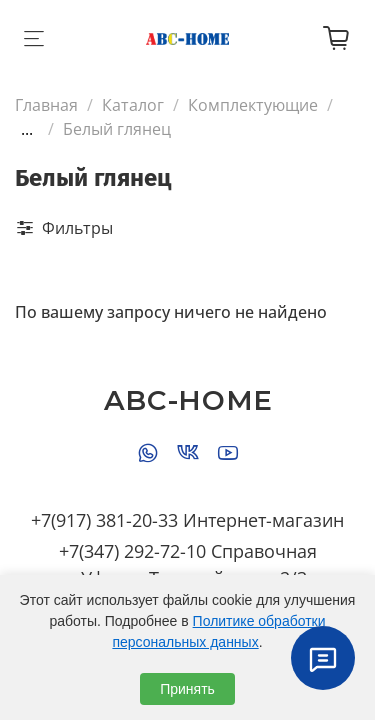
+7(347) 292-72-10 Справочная (188, 551)
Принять (187, 689)
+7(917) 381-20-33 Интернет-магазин (187, 520)
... (27, 129)
